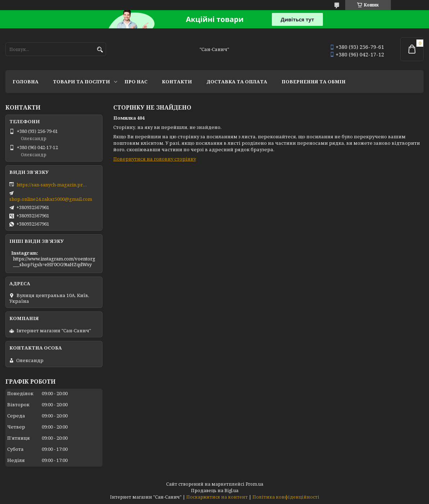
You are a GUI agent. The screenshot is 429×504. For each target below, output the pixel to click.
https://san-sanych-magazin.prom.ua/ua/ (53, 185)
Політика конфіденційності (286, 497)
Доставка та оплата (237, 82)
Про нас (136, 82)
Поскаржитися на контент (217, 497)
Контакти (177, 82)
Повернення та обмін (314, 82)
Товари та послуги (81, 82)
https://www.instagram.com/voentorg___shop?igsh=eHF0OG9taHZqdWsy (54, 262)
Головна (26, 82)
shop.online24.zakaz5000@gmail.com (51, 199)
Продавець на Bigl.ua (215, 491)
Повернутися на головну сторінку (155, 159)
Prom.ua (254, 484)
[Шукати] (100, 50)
